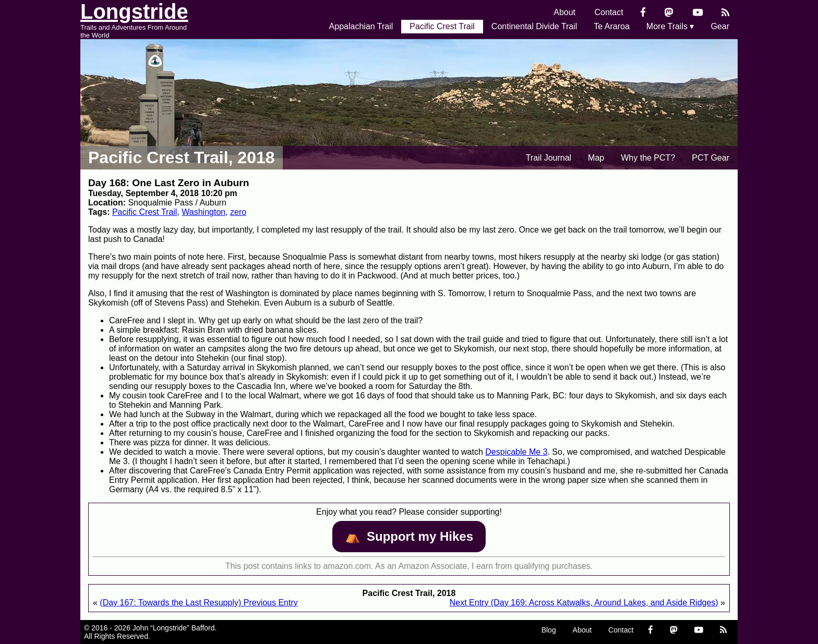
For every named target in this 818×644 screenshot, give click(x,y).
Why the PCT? (648, 158)
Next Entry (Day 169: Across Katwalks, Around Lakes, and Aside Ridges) (584, 603)
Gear (720, 26)
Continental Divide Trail (534, 26)
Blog (549, 630)
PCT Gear (711, 158)
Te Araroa (611, 26)
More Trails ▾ (670, 26)
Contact (609, 12)
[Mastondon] (669, 12)
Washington (203, 212)
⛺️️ (409, 536)
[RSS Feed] (725, 12)
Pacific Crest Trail (442, 26)
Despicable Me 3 (516, 452)
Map (596, 158)
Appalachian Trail (361, 26)
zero (238, 212)
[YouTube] (698, 12)
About (564, 12)
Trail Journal (549, 158)
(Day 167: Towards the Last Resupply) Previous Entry (199, 603)
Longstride (134, 11)
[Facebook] (643, 12)
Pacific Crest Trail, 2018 (182, 157)
